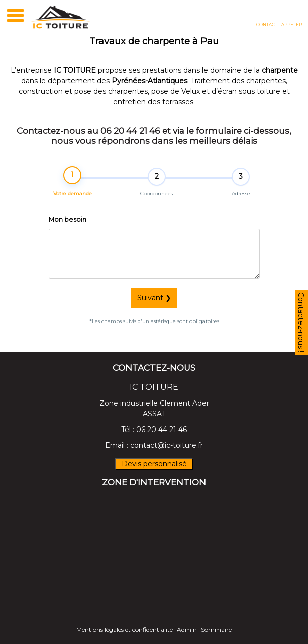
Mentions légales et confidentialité (125, 630)
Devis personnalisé (154, 464)
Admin (187, 630)
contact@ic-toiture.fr (167, 445)
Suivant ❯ (154, 298)
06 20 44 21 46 (162, 430)
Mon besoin (68, 220)
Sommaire (216, 630)
